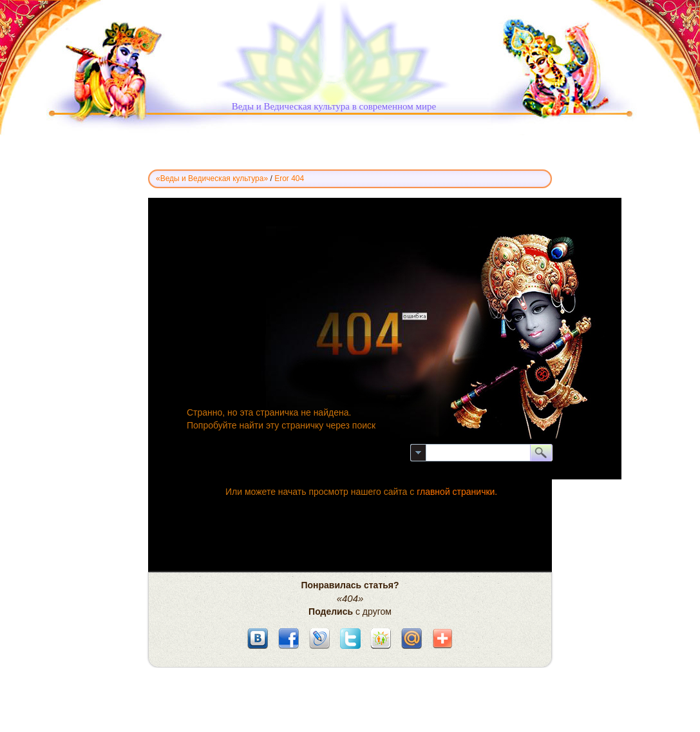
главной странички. (457, 492)
